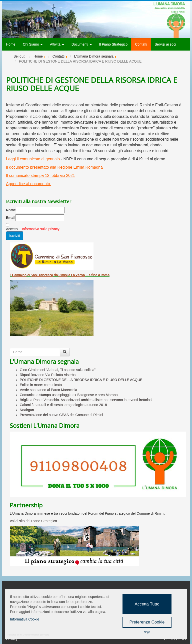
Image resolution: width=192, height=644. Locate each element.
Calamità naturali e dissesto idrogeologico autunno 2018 (63, 405)
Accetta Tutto (147, 604)
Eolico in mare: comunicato (41, 385)
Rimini (63, 275)
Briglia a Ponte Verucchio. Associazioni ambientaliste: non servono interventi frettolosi (86, 400)
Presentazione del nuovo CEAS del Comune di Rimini (61, 415)
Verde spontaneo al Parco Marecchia (48, 390)
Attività (57, 44)
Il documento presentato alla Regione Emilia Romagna (54, 167)
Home (11, 44)
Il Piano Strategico (113, 44)
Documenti (82, 44)
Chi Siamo (32, 44)
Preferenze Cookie (147, 622)
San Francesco (42, 275)
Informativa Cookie (25, 619)
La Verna (78, 275)
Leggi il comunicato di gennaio (33, 159)
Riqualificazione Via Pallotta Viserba (48, 375)
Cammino (19, 275)
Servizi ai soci (165, 44)
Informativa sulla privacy (41, 229)
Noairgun (27, 410)
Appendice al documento (29, 184)
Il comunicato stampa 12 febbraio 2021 (40, 176)
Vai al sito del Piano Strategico (33, 521)
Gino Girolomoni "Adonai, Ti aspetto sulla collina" (58, 370)
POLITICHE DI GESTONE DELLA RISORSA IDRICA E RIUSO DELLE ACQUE (81, 380)
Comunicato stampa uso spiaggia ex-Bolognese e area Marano (69, 395)
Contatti (141, 44)
